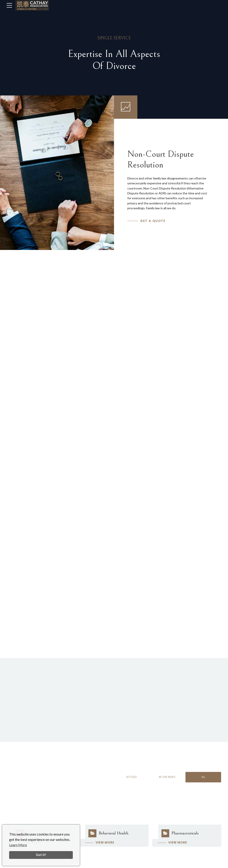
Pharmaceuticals (185, 833)
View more (105, 843)
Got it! (41, 855)
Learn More (18, 845)
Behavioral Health (114, 833)
